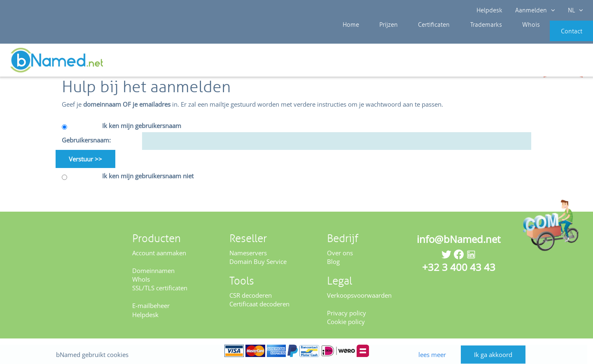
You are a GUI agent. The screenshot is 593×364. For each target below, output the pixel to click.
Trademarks (463, 37)
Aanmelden (535, 10)
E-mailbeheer (151, 306)
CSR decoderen (251, 296)
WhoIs (141, 280)
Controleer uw (563, 63)
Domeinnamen (153, 271)
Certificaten (417, 37)
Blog (333, 262)
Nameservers (248, 253)
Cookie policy (346, 322)
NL (575, 10)
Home (347, 37)
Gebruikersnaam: (86, 141)
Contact (559, 37)
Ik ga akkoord (499, 347)
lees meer (433, 346)
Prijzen (378, 37)
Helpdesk (490, 10)
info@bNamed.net (459, 239)
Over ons (340, 253)
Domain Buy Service (258, 262)
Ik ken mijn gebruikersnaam (142, 126)
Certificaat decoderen (259, 305)
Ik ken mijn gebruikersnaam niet (148, 177)
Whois (502, 37)
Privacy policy (347, 313)
